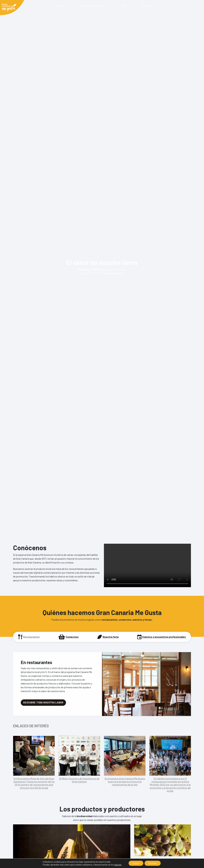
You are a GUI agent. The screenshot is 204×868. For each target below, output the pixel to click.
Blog (123, 6)
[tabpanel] (102, 722)
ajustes (115, 864)
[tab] (29, 637)
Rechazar (154, 863)
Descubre (146, 6)
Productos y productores (92, 6)
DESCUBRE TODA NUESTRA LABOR (43, 703)
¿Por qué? (58, 6)
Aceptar (135, 863)
